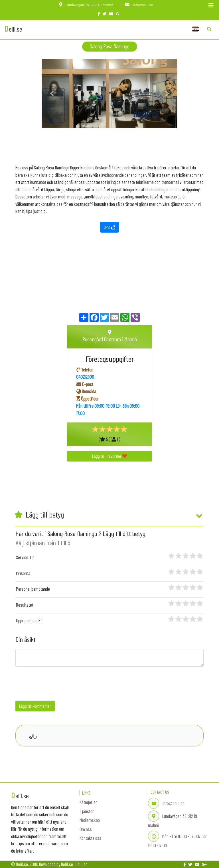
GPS (109, 227)
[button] (52, 94)
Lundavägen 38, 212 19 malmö (87, 5)
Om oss (86, 829)
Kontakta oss (90, 838)
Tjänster (87, 811)
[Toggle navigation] (211, 7)
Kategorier (88, 802)
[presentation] (59, 685)
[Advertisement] (109, 141)
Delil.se (82, 864)
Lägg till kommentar (35, 706)
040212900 (85, 377)
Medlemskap (90, 820)
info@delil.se (139, 5)
